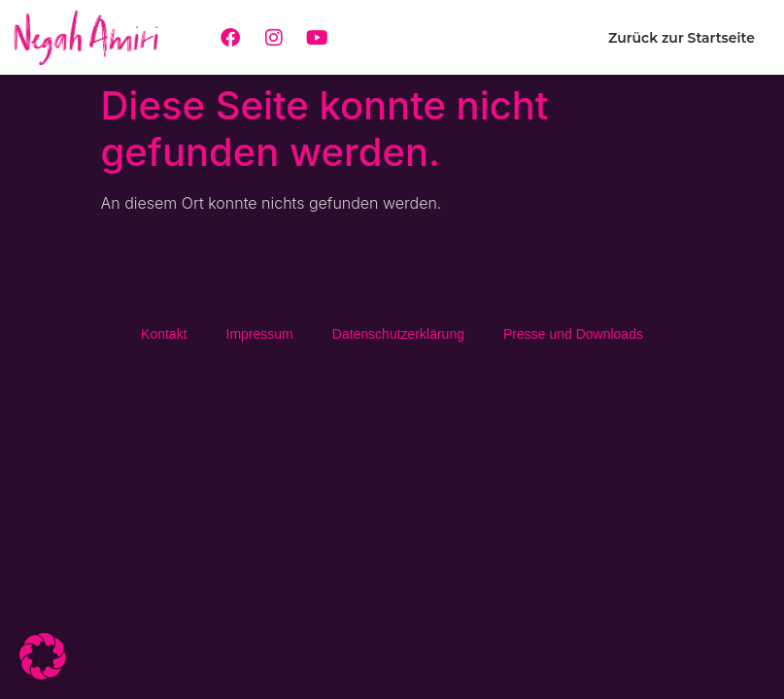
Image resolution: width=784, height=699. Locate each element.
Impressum (260, 334)
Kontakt (164, 334)
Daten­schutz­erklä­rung (398, 334)
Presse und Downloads (573, 334)
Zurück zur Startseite (682, 38)
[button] (43, 656)
